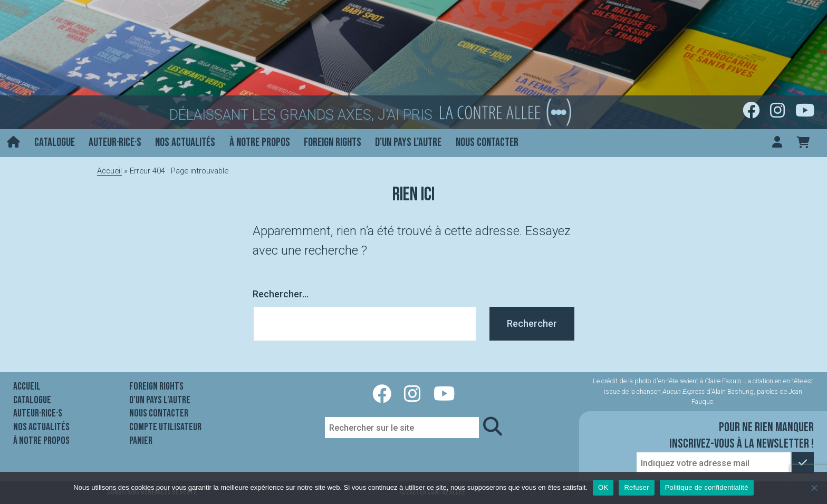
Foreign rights (333, 143)
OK (603, 487)
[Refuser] (814, 488)
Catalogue (55, 143)
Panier (141, 441)
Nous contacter (487, 143)
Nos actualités (185, 143)
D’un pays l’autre (408, 143)
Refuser (636, 487)
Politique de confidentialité (707, 487)
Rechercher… (281, 294)
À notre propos (260, 143)
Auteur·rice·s (115, 143)
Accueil (109, 171)
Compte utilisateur (165, 427)
